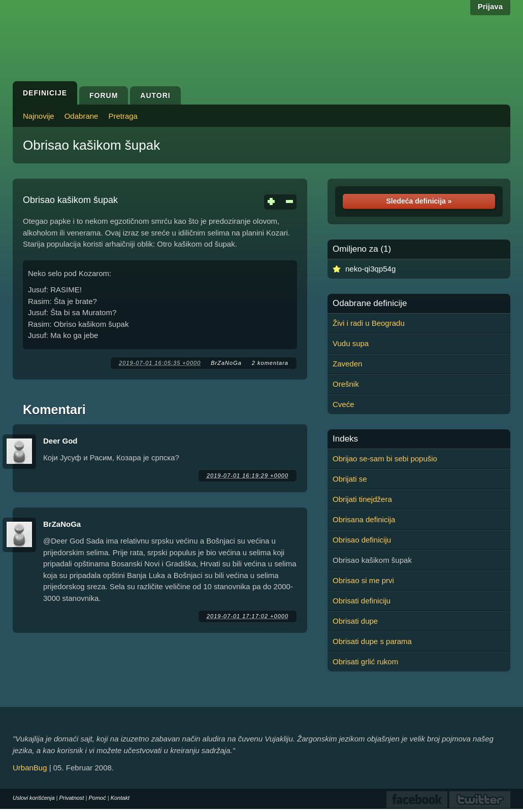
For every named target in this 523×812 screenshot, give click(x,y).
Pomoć (97, 798)
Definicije (45, 93)
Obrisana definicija (364, 519)
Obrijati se (350, 479)
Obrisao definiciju (362, 540)
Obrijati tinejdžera (362, 499)
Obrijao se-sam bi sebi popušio (385, 459)
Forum (104, 95)
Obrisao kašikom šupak (91, 145)
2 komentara (270, 363)
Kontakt (120, 798)
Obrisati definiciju (362, 601)
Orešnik (346, 384)
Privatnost (72, 798)
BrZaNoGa (226, 363)
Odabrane (81, 116)
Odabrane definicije (370, 303)
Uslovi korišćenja (34, 798)
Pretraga (123, 116)
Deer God (60, 441)
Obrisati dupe (355, 621)
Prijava (490, 6)
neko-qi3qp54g (370, 269)
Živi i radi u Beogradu (369, 323)
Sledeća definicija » (419, 201)
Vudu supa (351, 343)
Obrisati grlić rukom (365, 662)
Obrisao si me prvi (363, 580)
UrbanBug (30, 768)
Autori (155, 95)
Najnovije (39, 116)
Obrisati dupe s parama (372, 641)
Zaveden (347, 364)
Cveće (344, 404)
